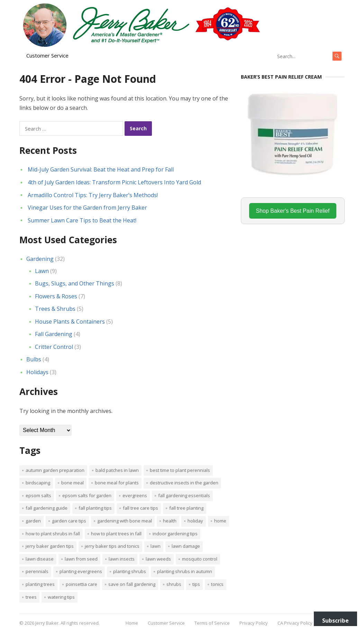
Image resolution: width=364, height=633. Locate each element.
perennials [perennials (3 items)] (37, 571)
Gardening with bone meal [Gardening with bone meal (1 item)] (125, 521)
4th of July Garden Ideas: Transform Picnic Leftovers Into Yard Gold (114, 182)
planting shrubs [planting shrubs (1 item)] (130, 571)
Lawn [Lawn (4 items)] (156, 546)
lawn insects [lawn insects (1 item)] (122, 559)
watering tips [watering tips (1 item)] (61, 597)
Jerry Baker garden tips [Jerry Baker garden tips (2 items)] (50, 546)
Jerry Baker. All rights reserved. (67, 623)
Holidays (37, 372)
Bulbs (34, 359)
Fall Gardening (54, 334)
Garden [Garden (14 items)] (33, 521)
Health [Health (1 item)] (170, 521)
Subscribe (335, 621)
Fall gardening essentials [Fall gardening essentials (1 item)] (184, 495)
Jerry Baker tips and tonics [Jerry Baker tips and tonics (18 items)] (112, 546)
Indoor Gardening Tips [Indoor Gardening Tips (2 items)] (175, 534)
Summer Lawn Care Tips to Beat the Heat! (82, 220)
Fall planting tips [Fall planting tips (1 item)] (95, 508)
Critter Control (54, 347)
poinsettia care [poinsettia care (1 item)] (81, 584)
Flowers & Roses (56, 296)
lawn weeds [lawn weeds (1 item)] (158, 559)
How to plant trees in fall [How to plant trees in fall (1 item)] (116, 534)
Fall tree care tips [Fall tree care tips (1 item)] (140, 508)
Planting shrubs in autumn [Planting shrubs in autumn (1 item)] (185, 571)
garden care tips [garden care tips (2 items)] (69, 521)
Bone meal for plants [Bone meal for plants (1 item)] (117, 483)
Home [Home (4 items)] (220, 521)
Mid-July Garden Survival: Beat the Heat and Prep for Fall (101, 169)
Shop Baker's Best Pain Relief (293, 211)
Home (132, 623)
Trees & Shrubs (55, 309)
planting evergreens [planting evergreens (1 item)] (81, 571)
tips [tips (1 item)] (196, 584)
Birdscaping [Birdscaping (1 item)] (38, 483)
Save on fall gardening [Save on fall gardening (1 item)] (132, 584)
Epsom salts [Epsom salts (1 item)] (38, 495)
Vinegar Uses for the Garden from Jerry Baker (87, 208)
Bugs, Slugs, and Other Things (75, 283)
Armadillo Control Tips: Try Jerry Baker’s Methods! (93, 195)
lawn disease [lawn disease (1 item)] (40, 559)
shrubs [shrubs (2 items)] (174, 584)
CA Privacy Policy (295, 623)
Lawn (42, 271)
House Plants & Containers (70, 322)
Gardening (40, 259)
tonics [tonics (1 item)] (217, 584)
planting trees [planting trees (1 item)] (40, 584)
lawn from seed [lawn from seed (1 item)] (81, 559)
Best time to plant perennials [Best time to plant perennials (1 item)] (180, 470)
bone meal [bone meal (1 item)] (72, 483)
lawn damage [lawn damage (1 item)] (186, 546)
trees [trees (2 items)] (31, 597)
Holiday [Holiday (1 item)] (195, 521)
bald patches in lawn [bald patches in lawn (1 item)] (117, 470)
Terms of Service (212, 623)
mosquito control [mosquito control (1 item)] (200, 559)
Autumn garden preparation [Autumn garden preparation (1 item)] (55, 470)
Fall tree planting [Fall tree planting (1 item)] (186, 508)
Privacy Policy (254, 623)
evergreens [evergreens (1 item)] (135, 495)
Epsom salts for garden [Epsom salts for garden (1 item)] (87, 495)
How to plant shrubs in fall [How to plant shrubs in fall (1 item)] (53, 534)
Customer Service (47, 55)
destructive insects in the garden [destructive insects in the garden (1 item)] (184, 483)
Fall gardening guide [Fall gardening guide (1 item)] (47, 508)
